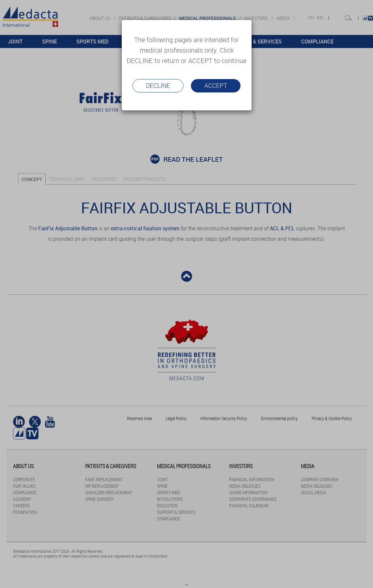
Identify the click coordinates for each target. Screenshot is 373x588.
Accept (216, 86)
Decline (158, 86)
